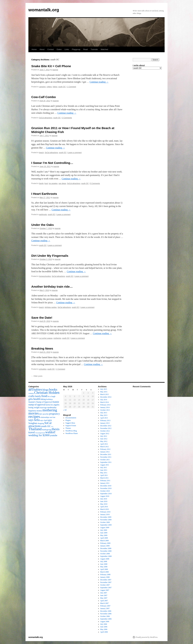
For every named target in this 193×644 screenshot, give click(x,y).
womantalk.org (44, 10)
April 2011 (104, 475)
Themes (68, 428)
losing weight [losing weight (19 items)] (34, 407)
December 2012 (106, 426)
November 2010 (106, 488)
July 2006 (104, 624)
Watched (104, 49)
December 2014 (106, 397)
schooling (43, 369)
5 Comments (95, 183)
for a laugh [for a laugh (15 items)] (52, 396)
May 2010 (104, 504)
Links (67, 49)
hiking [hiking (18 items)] (43, 399)
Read (85, 49)
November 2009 (106, 520)
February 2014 (105, 405)
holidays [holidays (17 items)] (49, 399)
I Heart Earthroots (44, 194)
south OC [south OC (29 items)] (46, 426)
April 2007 (104, 601)
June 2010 (104, 501)
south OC (62, 87)
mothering (57, 338)
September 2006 (106, 619)
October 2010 (105, 491)
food (46, 183)
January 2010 (105, 514)
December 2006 (106, 611)
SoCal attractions (46, 118)
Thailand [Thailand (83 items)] (35, 429)
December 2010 (106, 486)
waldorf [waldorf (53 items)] (50, 432)
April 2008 (104, 569)
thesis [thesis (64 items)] (56, 429)
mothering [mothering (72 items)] (50, 410)
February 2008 (105, 575)
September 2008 (106, 556)
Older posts (37, 376)
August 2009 (105, 528)
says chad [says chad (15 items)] (44, 420)
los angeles (53, 183)
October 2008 (105, 554)
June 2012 (104, 439)
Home (34, 49)
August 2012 (105, 434)
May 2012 (104, 441)
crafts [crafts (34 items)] (31, 396)
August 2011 (105, 465)
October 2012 (105, 431)
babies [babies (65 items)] (38, 389)
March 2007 (104, 603)
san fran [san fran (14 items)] (52, 417)
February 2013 (105, 420)
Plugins (68, 420)
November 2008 (106, 551)
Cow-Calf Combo (44, 97)
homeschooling (45, 276)
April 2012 (104, 444)
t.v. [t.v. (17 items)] (52, 426)
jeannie (55, 70)
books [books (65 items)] (53, 389)
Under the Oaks (43, 225)
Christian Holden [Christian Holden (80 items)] (47, 393)
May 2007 (104, 598)
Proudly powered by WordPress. (147, 637)
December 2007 (106, 580)
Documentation (71, 418)
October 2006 (105, 616)
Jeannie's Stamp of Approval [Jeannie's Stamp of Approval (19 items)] (40, 402)
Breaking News (42, 348)
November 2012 (106, 428)
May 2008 (104, 567)
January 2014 (105, 407)
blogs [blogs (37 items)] (46, 390)
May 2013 (104, 415)
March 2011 (104, 478)
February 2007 (105, 606)
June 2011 (104, 470)
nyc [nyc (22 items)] (41, 414)
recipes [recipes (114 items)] (34, 416)
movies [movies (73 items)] (34, 413)
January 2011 (105, 483)
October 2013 (105, 410)
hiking (55, 87)
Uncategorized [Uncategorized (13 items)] (40, 433)
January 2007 (105, 608)
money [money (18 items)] (39, 411)
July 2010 (104, 499)
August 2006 (105, 622)
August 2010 (105, 496)
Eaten (59, 49)
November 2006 (106, 614)
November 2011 (106, 457)
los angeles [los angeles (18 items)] (55, 405)
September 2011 (106, 462)
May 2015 (104, 392)
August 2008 (105, 559)
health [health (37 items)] (37, 399)
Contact (51, 49)
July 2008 (104, 561)
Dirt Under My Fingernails (50, 256)
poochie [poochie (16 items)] (46, 414)
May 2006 (104, 629)
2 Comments (67, 118)
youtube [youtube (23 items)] (54, 435)
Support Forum (71, 426)
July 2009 (104, 530)
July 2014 (104, 400)
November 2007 (106, 582)
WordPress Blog (71, 431)
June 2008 (104, 564)
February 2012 (105, 449)
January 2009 (105, 546)
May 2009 (104, 535)
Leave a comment (75, 153)
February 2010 (105, 512)
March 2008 (104, 572)
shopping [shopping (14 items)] (41, 423)
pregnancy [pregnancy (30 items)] (54, 414)
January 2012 (105, 452)
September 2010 (106, 494)
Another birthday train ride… (52, 287)
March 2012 (104, 447)
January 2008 (105, 577)
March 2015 (104, 394)
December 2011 (106, 454)
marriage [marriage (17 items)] (43, 408)
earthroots (43, 215)
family (41, 183)
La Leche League (46, 338)
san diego (62, 183)
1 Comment (72, 87)
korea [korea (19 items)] (48, 405)
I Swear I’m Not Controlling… (52, 163)
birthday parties (51, 307)
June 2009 (104, 533)
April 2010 (104, 507)
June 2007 (104, 595)
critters (49, 87)
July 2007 (104, 593)
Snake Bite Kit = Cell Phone (51, 66)
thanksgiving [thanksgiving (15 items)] (47, 430)
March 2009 (104, 541)
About (42, 49)
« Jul (65, 410)
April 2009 (104, 538)
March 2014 (104, 402)
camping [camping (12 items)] (31, 393)
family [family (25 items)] (38, 396)
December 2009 (106, 517)
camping (42, 87)
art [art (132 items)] (31, 389)
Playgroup (76, 49)
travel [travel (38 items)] (32, 432)
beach (41, 153)
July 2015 (104, 389)
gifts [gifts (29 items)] (31, 399)
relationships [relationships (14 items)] (45, 417)
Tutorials (94, 49)
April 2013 (104, 418)
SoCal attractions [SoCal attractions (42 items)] (40, 424)
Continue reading (99, 82)
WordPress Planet (72, 433)
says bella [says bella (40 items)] (34, 420)
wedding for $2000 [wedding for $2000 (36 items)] (39, 435)
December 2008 (106, 548)
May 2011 (104, 473)
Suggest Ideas (70, 423)
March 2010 (104, 509)
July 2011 (104, 467)
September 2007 (106, 588)
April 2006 (104, 632)
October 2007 (105, 585)
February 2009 (105, 543)
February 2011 (105, 481)
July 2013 (104, 413)
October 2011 (105, 460)
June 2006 (104, 627)
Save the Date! (42, 318)
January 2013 (105, 423)
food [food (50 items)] (44, 396)
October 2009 (105, 522)
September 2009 (106, 525)
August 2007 (105, 590)
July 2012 (104, 436)
